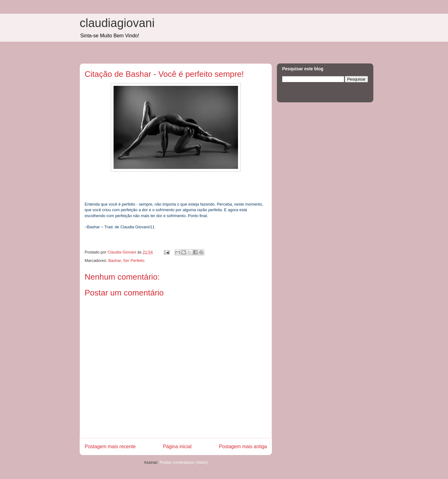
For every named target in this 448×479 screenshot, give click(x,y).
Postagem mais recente (110, 446)
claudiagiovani (117, 23)
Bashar (114, 260)
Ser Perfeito (134, 260)
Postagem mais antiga (243, 446)
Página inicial (177, 446)
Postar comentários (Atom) (184, 462)
